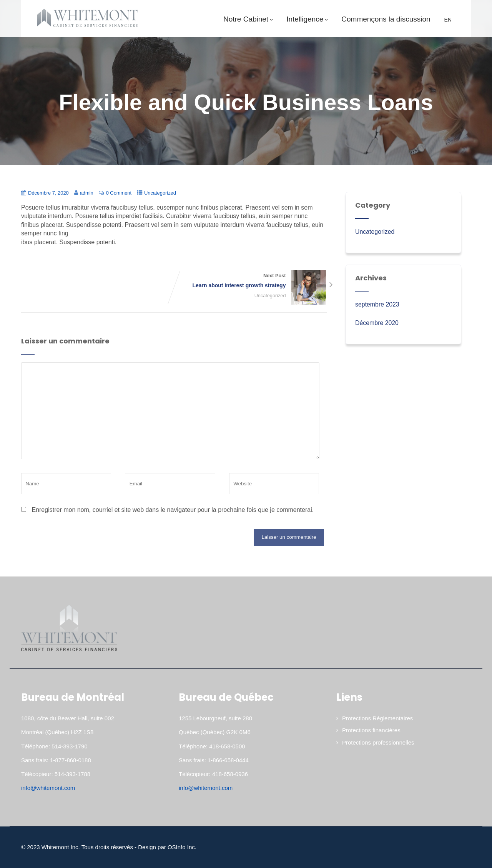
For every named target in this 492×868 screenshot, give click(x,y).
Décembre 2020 (377, 323)
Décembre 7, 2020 (49, 193)
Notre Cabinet (249, 19)
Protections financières (371, 730)
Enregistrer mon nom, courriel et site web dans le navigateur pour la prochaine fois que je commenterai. (173, 510)
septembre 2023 (377, 304)
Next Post (251, 282)
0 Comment (119, 193)
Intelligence (308, 19)
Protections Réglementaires (377, 718)
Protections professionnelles (378, 742)
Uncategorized (161, 193)
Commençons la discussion (386, 19)
